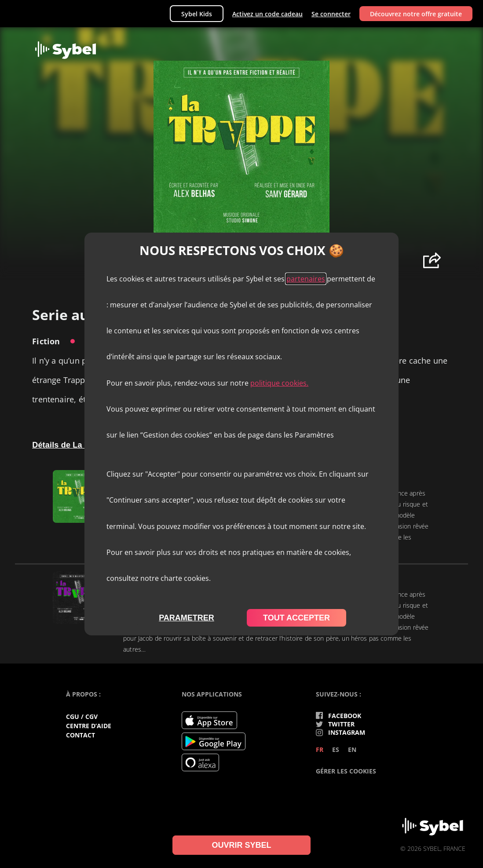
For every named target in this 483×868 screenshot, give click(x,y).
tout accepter (296, 618)
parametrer (187, 618)
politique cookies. (279, 383)
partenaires (306, 279)
